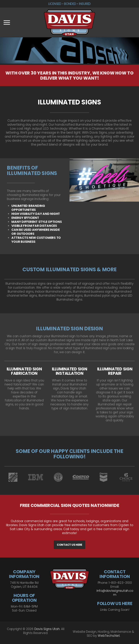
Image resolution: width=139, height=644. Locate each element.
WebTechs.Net (109, 636)
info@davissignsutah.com (115, 593)
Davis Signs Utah (47, 629)
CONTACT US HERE (69, 545)
